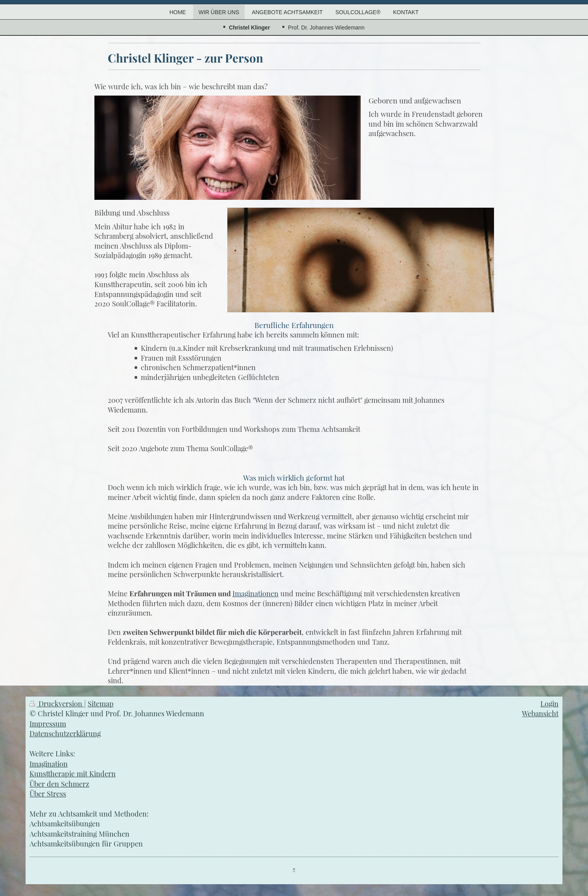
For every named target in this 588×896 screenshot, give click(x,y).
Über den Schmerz (59, 784)
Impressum (48, 724)
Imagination (49, 764)
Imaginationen (255, 593)
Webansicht (540, 713)
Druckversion (57, 703)
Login (549, 703)
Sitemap (101, 703)
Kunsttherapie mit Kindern (73, 773)
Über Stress (48, 794)
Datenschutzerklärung (65, 733)
